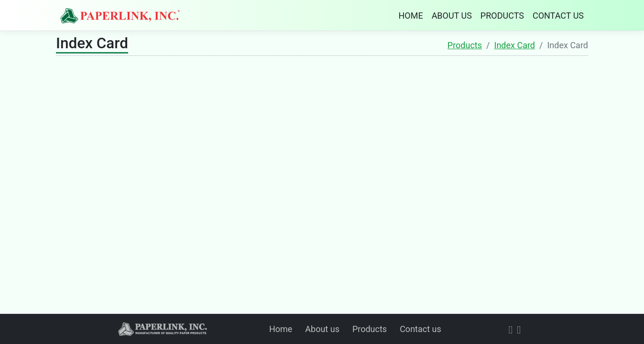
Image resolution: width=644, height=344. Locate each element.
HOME (410, 16)
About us (322, 329)
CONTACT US (558, 16)
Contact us (420, 329)
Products (465, 45)
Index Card (515, 45)
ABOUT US (452, 16)
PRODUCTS (502, 16)
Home (281, 329)
